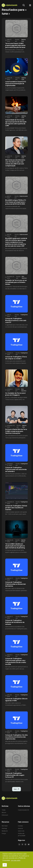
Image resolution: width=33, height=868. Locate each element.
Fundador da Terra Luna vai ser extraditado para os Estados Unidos (16, 282)
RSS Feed (5, 826)
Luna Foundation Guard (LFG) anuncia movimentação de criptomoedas (16, 84)
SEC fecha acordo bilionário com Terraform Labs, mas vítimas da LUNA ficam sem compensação (15, 163)
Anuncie (20, 828)
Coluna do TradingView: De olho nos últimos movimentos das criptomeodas (16, 737)
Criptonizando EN (23, 810)
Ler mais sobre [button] (16, 860)
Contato (20, 826)
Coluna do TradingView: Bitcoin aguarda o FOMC (16, 700)
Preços (4, 833)
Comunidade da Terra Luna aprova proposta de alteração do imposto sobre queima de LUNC (16, 123)
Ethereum (5, 815)
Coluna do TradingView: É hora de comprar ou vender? (16, 358)
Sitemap (4, 828)
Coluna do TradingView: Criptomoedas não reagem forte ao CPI (15, 775)
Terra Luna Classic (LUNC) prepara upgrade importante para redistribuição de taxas (15, 45)
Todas (4, 810)
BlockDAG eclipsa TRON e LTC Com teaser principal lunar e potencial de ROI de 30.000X (16, 202)
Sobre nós (21, 831)
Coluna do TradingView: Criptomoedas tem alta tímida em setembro (16, 469)
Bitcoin (4, 812)
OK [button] (5, 865)
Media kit (5, 831)
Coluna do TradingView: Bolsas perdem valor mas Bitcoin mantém (16, 508)
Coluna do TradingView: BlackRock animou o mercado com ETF (16, 320)
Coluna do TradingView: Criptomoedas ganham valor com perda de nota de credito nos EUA (16, 661)
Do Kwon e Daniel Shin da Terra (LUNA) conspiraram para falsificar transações (16, 431)
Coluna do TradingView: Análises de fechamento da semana (15, 622)
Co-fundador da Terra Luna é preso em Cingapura (15, 394)
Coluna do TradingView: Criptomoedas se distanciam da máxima (16, 584)
